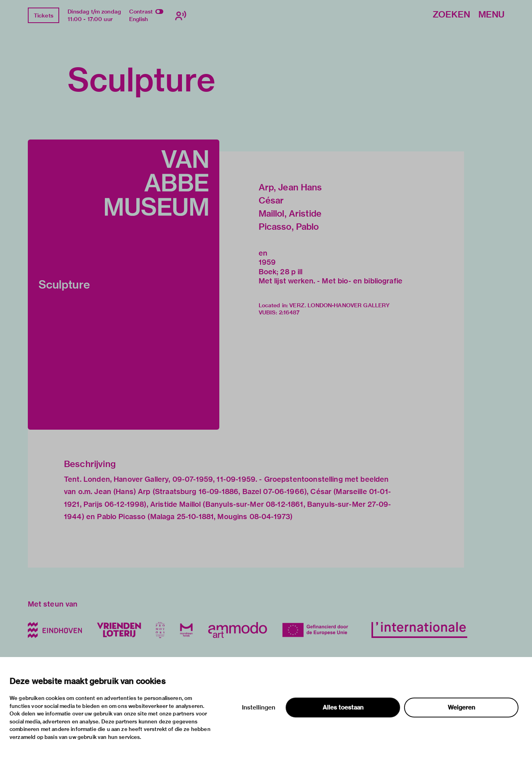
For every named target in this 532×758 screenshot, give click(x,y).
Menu (491, 15)
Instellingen (259, 708)
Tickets (44, 16)
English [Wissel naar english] (138, 19)
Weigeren (461, 708)
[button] (124, 285)
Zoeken (451, 15)
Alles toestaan (343, 708)
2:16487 (289, 312)
